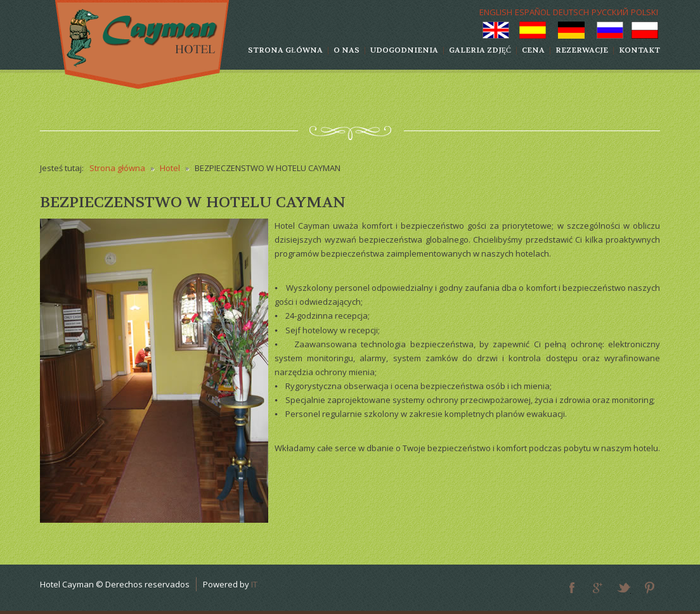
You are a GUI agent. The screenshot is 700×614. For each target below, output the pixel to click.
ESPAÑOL (533, 12)
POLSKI (645, 12)
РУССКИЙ (610, 12)
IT (254, 584)
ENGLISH (496, 12)
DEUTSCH (571, 12)
